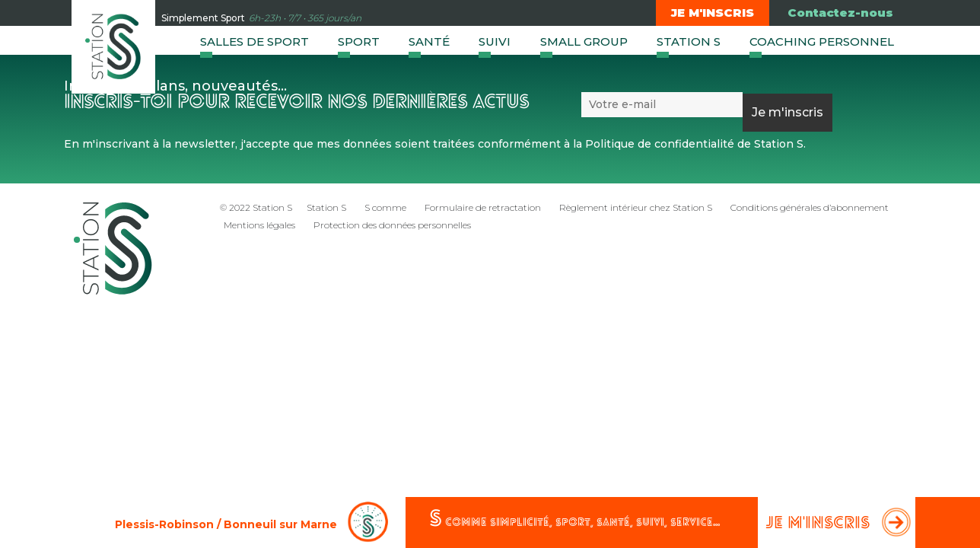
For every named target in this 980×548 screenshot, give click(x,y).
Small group (584, 41)
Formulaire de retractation (483, 207)
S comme (385, 207)
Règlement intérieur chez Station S (636, 207)
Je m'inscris (713, 13)
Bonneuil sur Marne (280, 524)
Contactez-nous (840, 13)
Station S (689, 41)
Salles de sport (255, 41)
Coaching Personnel (822, 41)
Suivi (495, 41)
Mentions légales (259, 225)
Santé (429, 41)
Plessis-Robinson (164, 524)
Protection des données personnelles (392, 225)
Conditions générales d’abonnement (810, 207)
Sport (359, 41)
